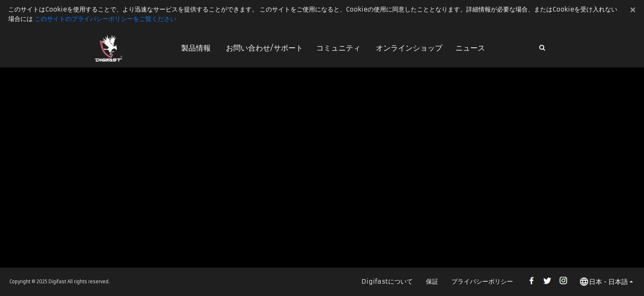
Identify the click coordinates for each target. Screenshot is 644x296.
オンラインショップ (409, 48)
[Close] (633, 10)
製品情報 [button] (196, 48)
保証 (432, 281)
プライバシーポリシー (482, 281)
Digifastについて (387, 281)
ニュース (470, 48)
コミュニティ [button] (338, 48)
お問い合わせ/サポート (264, 48)
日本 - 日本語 (604, 282)
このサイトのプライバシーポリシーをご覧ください (105, 19)
